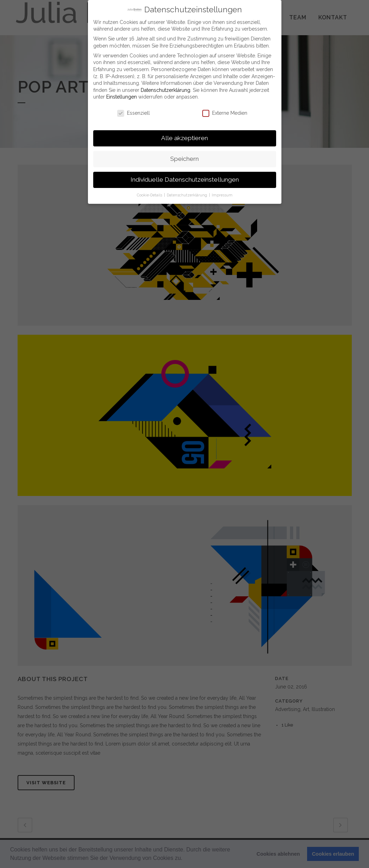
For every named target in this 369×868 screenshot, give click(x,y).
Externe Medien (225, 113)
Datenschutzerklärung (166, 89)
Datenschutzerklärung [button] (187, 195)
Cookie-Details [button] (150, 195)
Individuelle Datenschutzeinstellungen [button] (185, 179)
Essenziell (133, 113)
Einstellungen (122, 96)
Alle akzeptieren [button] (184, 138)
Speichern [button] (184, 158)
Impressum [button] (222, 195)
